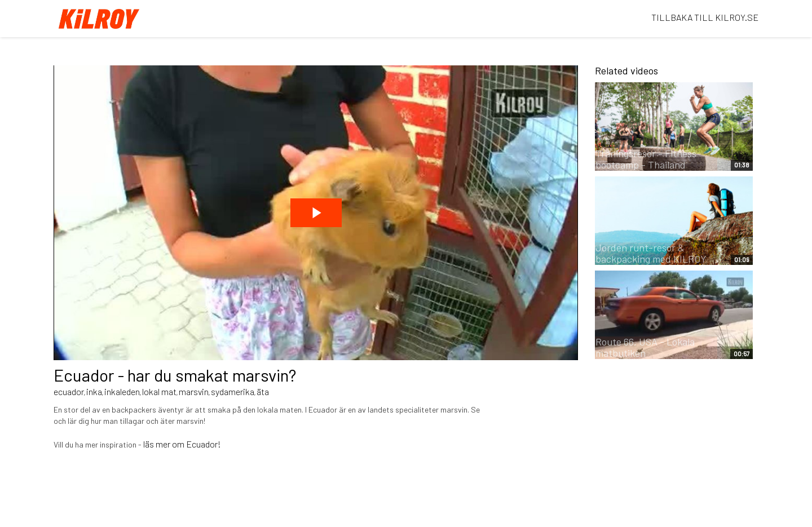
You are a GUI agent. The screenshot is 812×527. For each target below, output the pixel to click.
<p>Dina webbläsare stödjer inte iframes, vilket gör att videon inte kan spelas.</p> (316, 213)
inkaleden (122, 391)
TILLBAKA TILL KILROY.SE (705, 17)
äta (263, 391)
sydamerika (233, 391)
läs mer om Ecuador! (182, 444)
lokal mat (159, 391)
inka (94, 391)
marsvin (194, 391)
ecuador (69, 391)
